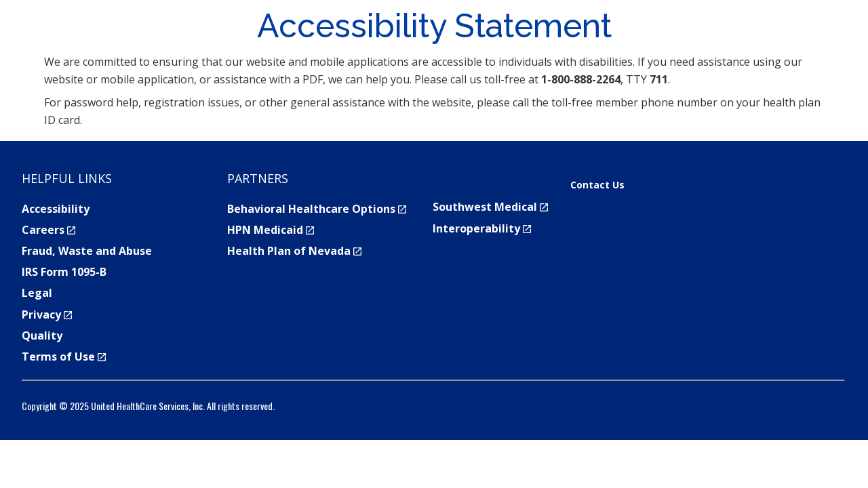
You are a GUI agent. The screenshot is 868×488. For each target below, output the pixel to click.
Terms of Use (64, 357)
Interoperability (482, 228)
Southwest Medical (490, 207)
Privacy (47, 314)
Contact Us (597, 185)
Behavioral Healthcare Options (317, 209)
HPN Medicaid (271, 230)
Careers (48, 230)
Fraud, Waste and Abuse (87, 251)
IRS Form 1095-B (64, 272)
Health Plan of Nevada (294, 251)
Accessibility (56, 209)
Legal (37, 293)
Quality (42, 335)
